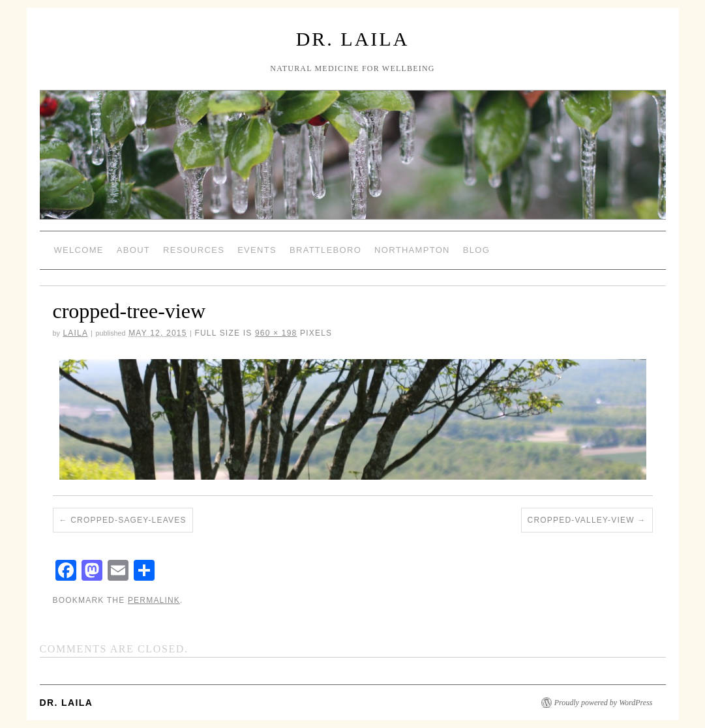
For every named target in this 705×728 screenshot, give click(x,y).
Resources (194, 250)
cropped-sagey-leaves (128, 520)
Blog (476, 250)
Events (257, 250)
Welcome (79, 250)
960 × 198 (276, 333)
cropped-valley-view (581, 520)
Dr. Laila (353, 39)
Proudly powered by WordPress (604, 703)
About (133, 250)
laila (75, 333)
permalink (154, 600)
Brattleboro (325, 250)
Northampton (412, 250)
